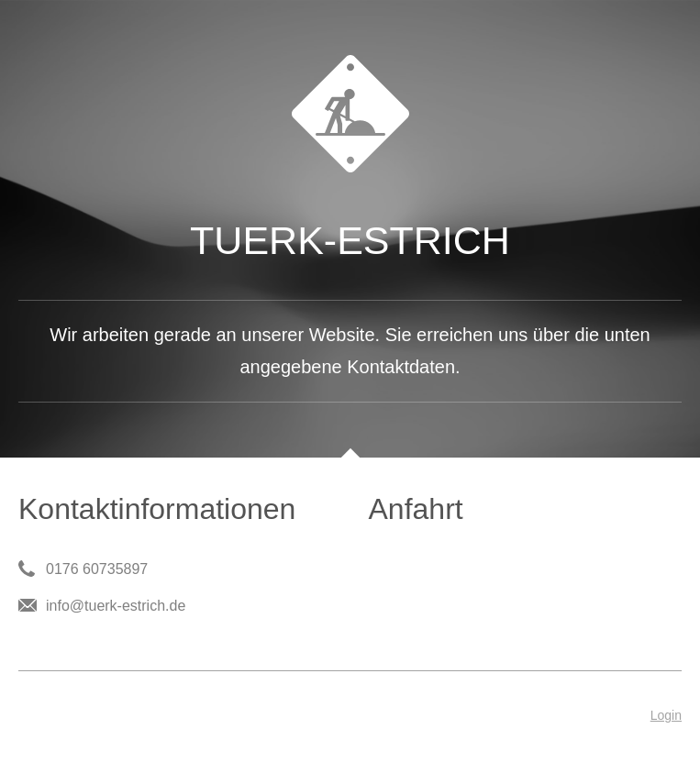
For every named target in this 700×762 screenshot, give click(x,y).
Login (666, 715)
